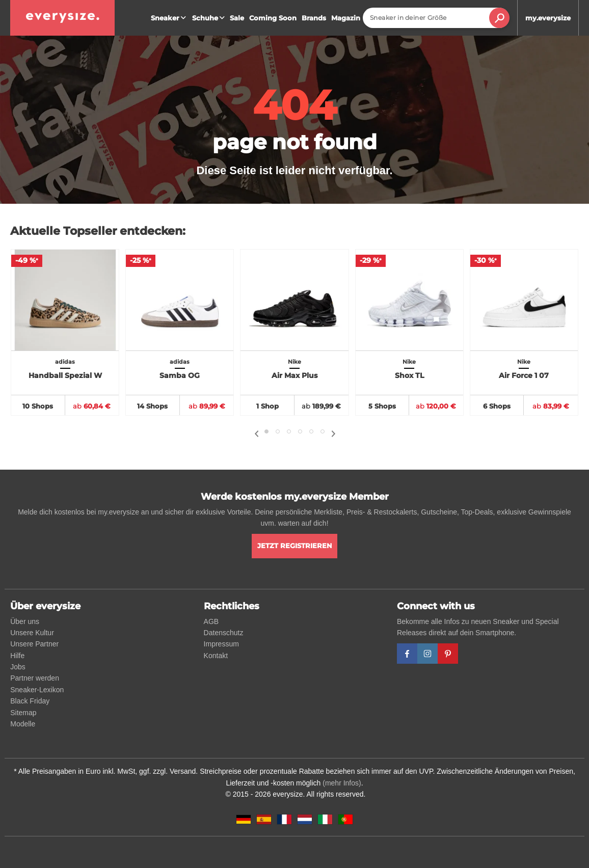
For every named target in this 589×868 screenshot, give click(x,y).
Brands (314, 18)
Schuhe (210, 18)
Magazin (346, 18)
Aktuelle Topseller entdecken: (98, 231)
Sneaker (170, 18)
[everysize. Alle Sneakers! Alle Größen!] (62, 18)
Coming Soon (273, 18)
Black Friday (30, 701)
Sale (237, 18)
